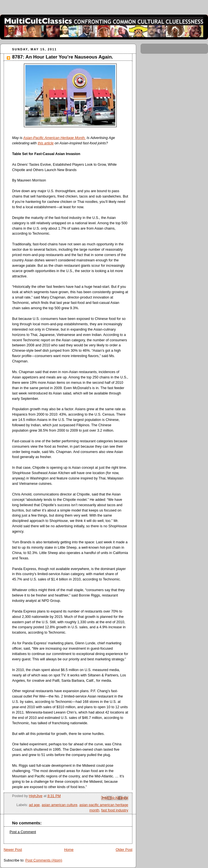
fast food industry (115, 810)
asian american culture (59, 805)
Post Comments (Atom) (44, 860)
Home (69, 850)
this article (46, 143)
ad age (34, 805)
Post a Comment (23, 832)
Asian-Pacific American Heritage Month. (54, 138)
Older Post (124, 850)
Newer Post (13, 850)
